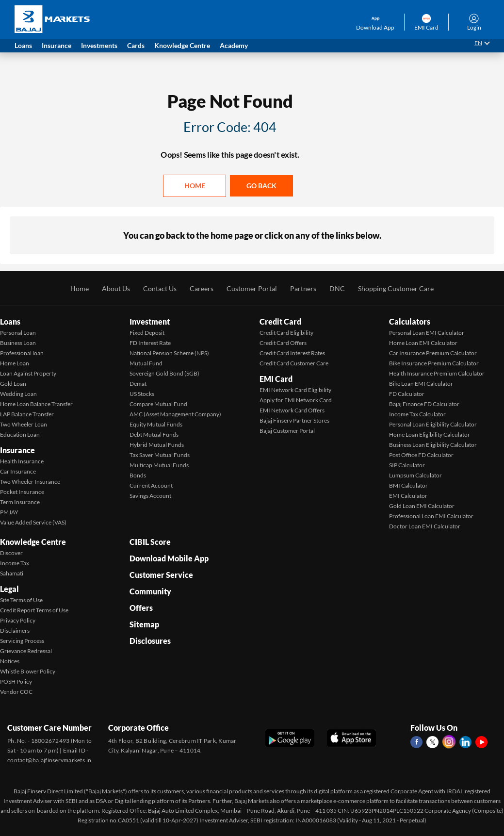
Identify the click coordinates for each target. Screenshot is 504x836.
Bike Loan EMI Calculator (421, 384)
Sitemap (144, 624)
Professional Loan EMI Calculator (431, 516)
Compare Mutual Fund (158, 404)
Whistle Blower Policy (28, 671)
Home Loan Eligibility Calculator (430, 434)
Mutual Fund (146, 363)
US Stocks (142, 394)
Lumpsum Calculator (415, 475)
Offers (141, 608)
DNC (337, 288)
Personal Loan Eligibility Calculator (433, 424)
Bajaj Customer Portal (287, 431)
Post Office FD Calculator (421, 455)
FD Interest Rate (150, 343)
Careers (202, 288)
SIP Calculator (407, 465)
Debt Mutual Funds (154, 434)
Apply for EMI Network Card (296, 400)
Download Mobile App (169, 558)
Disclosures (150, 641)
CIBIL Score (150, 542)
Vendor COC (16, 692)
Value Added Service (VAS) (33, 522)
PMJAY (9, 512)
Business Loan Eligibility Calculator (433, 445)
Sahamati (12, 573)
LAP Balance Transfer (27, 414)
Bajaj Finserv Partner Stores (294, 420)
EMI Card (276, 379)
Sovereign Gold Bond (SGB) (164, 373)
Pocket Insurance (22, 492)
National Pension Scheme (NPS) (169, 353)
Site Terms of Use (21, 600)
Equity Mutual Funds (156, 424)
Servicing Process (22, 641)
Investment (150, 321)
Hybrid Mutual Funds (157, 445)
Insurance (17, 450)
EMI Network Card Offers (292, 410)
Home (195, 186)
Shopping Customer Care (396, 288)
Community (150, 591)
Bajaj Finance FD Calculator (424, 404)
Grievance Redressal (26, 651)
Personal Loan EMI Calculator (427, 333)
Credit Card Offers (283, 343)
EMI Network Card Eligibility (295, 390)
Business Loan (18, 343)
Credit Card (280, 321)
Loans (10, 321)
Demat (138, 384)
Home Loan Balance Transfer (36, 404)
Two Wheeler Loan (24, 424)
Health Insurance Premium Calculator (437, 373)
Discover (11, 553)
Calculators (410, 321)
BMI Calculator (408, 485)
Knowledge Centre (33, 542)
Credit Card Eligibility (286, 333)
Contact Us (160, 288)
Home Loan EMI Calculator (423, 343)
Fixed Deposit (147, 333)
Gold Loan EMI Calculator (422, 506)
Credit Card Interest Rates (292, 353)
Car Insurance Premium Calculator (433, 353)
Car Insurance (18, 471)
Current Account (151, 485)
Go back (261, 186)
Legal (9, 589)
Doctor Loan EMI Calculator (425, 526)
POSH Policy (16, 681)
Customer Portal (252, 288)
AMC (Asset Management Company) (175, 414)
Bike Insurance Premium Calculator (434, 363)
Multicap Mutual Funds (159, 465)
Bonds (138, 475)
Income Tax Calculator (417, 414)
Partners (303, 288)
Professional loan (22, 353)
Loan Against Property (28, 373)
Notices (10, 661)
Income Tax (15, 563)
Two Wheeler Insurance (30, 482)
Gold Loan (13, 384)
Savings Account (150, 496)
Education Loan (20, 434)
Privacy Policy (18, 620)
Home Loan (15, 363)
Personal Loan (18, 333)
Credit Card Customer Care (294, 363)
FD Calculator (407, 394)
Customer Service (161, 575)
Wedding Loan (18, 394)
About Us (116, 288)
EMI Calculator (408, 496)
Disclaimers (15, 631)
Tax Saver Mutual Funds (160, 455)
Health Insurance (22, 461)
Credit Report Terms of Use (34, 610)
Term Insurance (20, 502)
